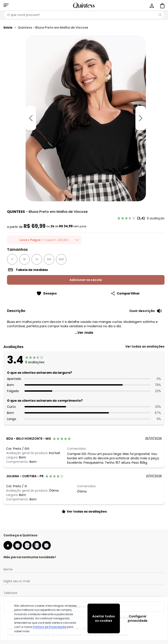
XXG (61, 259)
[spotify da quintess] (46, 545)
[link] (141, 218)
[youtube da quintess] (27, 545)
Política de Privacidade (50, 627)
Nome (8, 569)
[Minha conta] (151, 5)
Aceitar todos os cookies (104, 618)
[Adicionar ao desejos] (46, 293)
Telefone (10, 593)
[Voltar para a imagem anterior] (31, 118)
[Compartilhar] (125, 293)
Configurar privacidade (138, 618)
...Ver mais (84, 333)
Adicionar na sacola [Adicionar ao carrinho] (86, 280)
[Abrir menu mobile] (6, 5)
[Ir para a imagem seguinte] (141, 118)
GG (49, 259)
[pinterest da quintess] (37, 545)
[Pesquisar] (160, 15)
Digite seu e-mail (17, 581)
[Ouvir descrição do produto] (146, 311)
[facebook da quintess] (8, 545)
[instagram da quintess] (17, 545)
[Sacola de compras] (162, 5)
